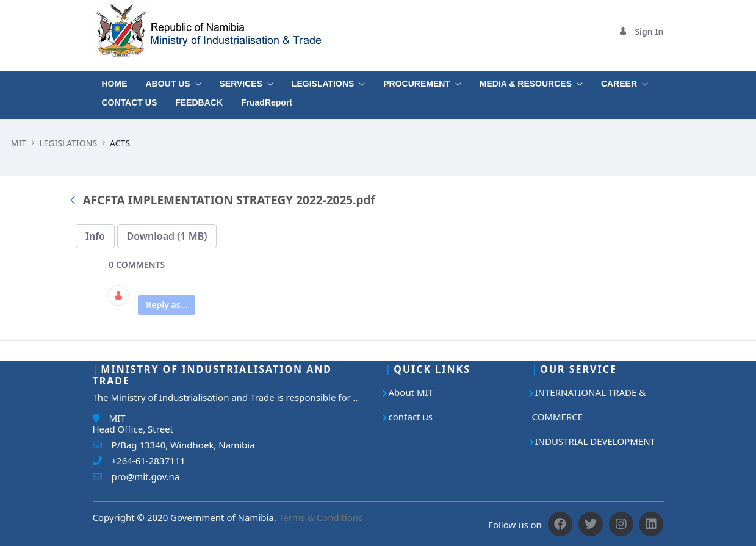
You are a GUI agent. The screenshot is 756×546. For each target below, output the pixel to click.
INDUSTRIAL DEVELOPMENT (595, 441)
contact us (411, 417)
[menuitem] (115, 81)
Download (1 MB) (167, 236)
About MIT (411, 392)
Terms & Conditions (321, 517)
